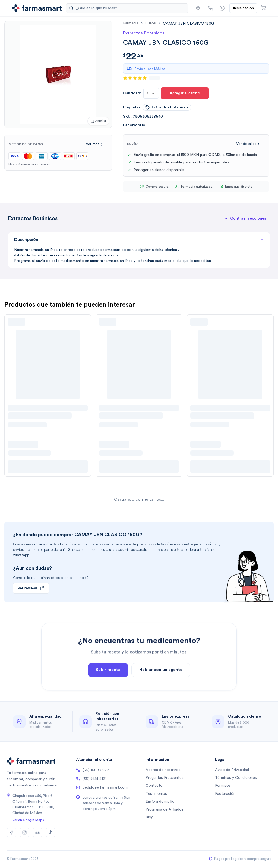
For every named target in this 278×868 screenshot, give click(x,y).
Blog (149, 817)
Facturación (225, 794)
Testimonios (156, 794)
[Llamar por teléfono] (211, 8)
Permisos (223, 786)
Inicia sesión (243, 8)
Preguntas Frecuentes (165, 778)
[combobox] (151, 93)
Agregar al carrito (185, 93)
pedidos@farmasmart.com (102, 787)
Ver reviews (31, 588)
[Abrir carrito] (263, 7)
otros (151, 23)
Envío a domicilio (160, 802)
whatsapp (21, 555)
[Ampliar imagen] (98, 121)
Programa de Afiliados (165, 809)
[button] (198, 8)
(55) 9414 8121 (91, 779)
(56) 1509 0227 (93, 770)
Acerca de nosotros (163, 770)
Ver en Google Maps (28, 820)
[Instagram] (24, 832)
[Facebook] (11, 832)
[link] (189, 23)
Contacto (154, 786)
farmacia (131, 23)
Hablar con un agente (161, 696)
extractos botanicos (167, 107)
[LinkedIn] (37, 832)
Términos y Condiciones (236, 778)
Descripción (139, 240)
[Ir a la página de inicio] (37, 8)
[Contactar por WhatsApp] (222, 8)
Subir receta (108, 696)
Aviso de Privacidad (232, 770)
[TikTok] (50, 832)
